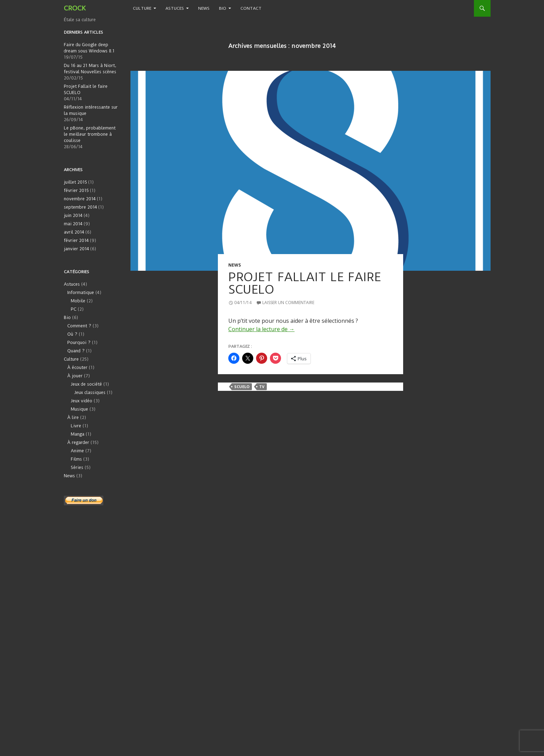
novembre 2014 (80, 199)
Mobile (78, 301)
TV (262, 387)
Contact (251, 8)
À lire (73, 417)
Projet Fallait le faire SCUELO (305, 283)
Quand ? (76, 351)
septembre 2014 (80, 207)
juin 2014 (73, 215)
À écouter (77, 367)
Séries (77, 467)
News (204, 8)
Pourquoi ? (79, 342)
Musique (79, 409)
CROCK (75, 8)
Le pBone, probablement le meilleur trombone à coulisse (90, 134)
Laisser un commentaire (288, 303)
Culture (142, 8)
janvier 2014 (76, 249)
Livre (76, 426)
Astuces (175, 8)
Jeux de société (86, 384)
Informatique (81, 292)
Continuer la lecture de (261, 329)
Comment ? (79, 326)
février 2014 (76, 240)
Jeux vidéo (82, 401)
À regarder (78, 442)
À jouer (75, 376)
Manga (78, 434)
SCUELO (242, 387)
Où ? (72, 334)
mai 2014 (73, 224)
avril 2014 (74, 232)
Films (76, 459)
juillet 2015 (75, 182)
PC (74, 309)
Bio (223, 8)
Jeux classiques (90, 392)
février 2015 (76, 190)
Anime (77, 451)
